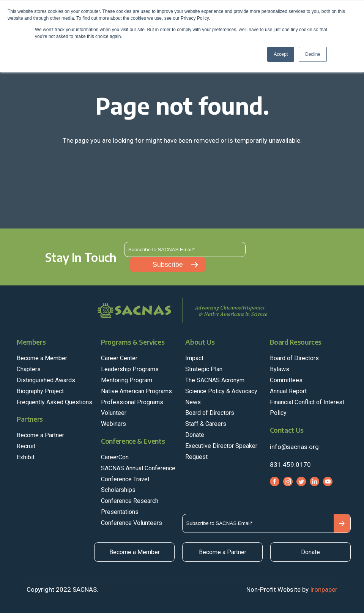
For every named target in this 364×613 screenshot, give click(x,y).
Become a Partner (223, 552)
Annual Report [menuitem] (288, 391)
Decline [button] (313, 54)
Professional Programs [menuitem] (132, 402)
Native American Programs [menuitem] (136, 391)
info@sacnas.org (294, 447)
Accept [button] (281, 54)
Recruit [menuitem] (26, 446)
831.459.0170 (290, 465)
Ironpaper (324, 589)
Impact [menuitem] (194, 358)
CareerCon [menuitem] (115, 457)
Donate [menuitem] (195, 435)
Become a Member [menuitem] (42, 358)
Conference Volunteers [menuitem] (132, 523)
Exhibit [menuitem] (26, 457)
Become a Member (135, 552)
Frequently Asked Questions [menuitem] (54, 402)
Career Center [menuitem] (119, 358)
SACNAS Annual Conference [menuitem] (138, 468)
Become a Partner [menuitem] (40, 435)
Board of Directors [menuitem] (210, 413)
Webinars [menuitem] (113, 424)
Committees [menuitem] (286, 380)
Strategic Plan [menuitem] (204, 369)
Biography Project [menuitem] (40, 391)
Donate (310, 552)
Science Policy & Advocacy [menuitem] (221, 391)
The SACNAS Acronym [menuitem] (215, 380)
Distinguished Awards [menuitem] (46, 380)
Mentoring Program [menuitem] (127, 380)
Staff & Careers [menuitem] (206, 424)
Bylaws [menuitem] (280, 369)
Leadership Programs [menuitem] (130, 369)
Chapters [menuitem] (29, 369)
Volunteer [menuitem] (114, 413)
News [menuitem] (193, 402)
